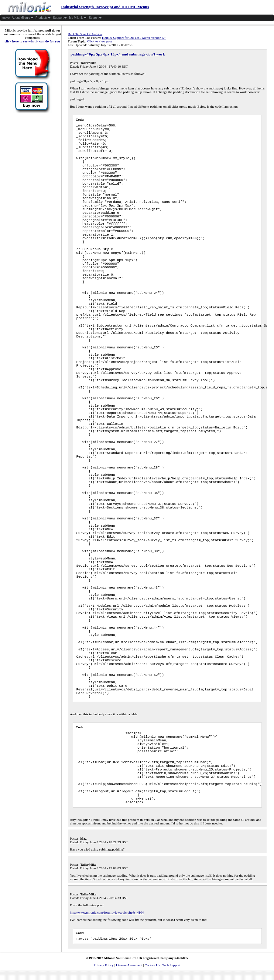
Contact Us (152, 965)
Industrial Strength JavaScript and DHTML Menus (75, 7)
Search (95, 18)
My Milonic (78, 18)
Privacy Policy (104, 965)
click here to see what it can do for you (32, 41)
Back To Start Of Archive (85, 34)
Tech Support (171, 965)
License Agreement (129, 965)
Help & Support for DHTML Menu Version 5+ (134, 38)
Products (43, 18)
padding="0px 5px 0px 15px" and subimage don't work (118, 54)
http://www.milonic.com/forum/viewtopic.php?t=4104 (107, 912)
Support (60, 18)
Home (6, 18)
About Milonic (23, 18)
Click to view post (100, 41)
